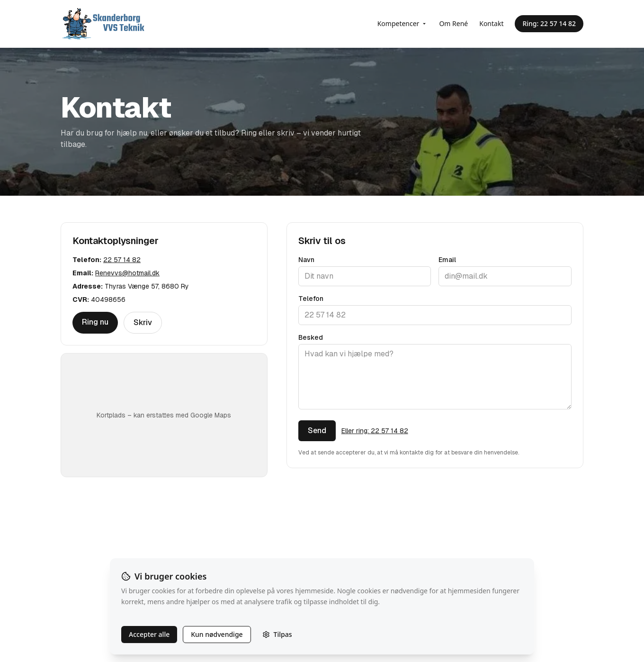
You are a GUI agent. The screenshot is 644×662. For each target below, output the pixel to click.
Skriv (143, 322)
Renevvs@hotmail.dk (127, 273)
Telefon (311, 299)
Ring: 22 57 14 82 (549, 23)
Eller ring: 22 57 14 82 (375, 431)
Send (317, 431)
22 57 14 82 (122, 260)
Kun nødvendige (217, 634)
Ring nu (95, 322)
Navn (306, 260)
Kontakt (491, 23)
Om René (453, 23)
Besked (311, 337)
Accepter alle (149, 634)
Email (447, 260)
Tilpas (277, 634)
